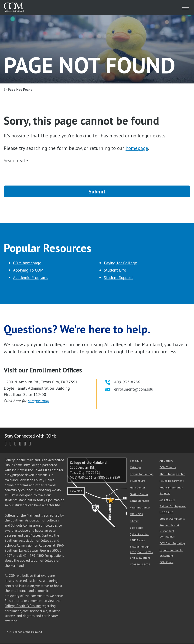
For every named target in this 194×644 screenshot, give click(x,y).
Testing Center (139, 494)
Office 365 (136, 514)
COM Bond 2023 (140, 565)
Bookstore (136, 528)
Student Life (115, 270)
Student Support (118, 277)
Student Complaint (172, 519)
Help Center (138, 487)
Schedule (136, 461)
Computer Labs (140, 501)
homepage (137, 148)
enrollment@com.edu (134, 389)
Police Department (172, 481)
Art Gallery (166, 461)
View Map (76, 491)
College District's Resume (23, 606)
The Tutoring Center (172, 474)
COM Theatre (168, 467)
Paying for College (120, 263)
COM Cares (166, 562)
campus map (38, 401)
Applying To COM (28, 270)
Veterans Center (140, 508)
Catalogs (136, 467)
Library (134, 521)
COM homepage (27, 263)
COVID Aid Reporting (172, 543)
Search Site (16, 161)
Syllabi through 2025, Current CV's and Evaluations (141, 552)
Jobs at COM (167, 500)
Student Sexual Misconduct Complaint (169, 531)
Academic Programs (31, 277)
